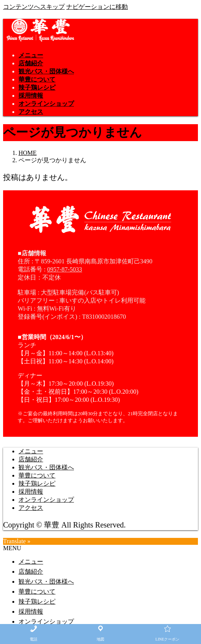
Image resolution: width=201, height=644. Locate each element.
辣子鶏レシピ (37, 483)
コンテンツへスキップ (34, 7)
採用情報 (31, 492)
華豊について (37, 475)
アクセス (31, 508)
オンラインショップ (46, 500)
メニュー (31, 451)
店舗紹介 (31, 459)
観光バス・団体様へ (46, 467)
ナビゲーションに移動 (97, 7)
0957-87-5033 (64, 269)
